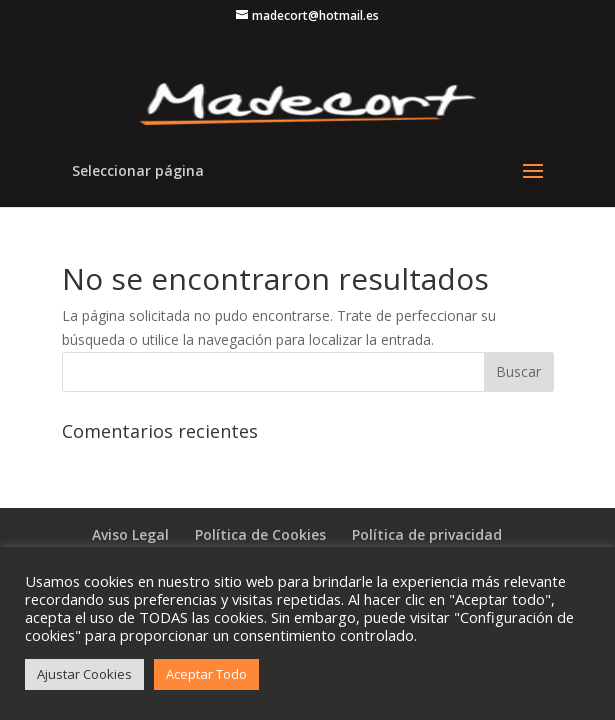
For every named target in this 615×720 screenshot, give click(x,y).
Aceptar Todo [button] (206, 674)
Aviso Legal (130, 534)
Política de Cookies (260, 534)
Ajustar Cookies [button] (84, 674)
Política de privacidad (427, 534)
